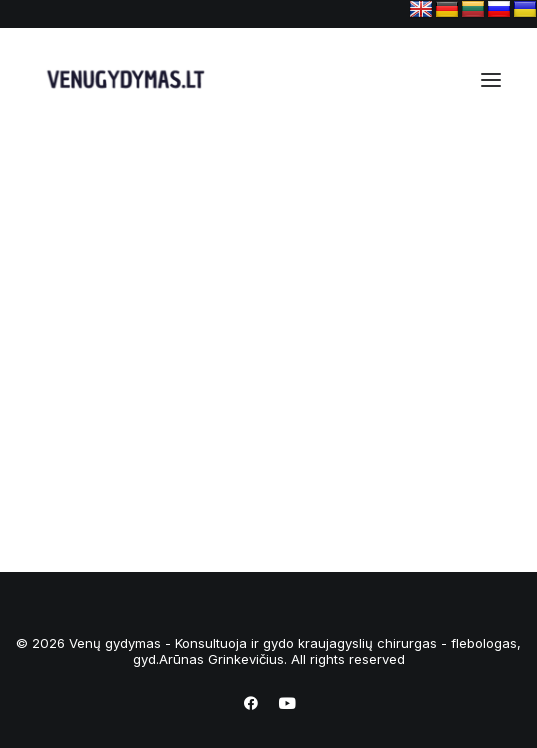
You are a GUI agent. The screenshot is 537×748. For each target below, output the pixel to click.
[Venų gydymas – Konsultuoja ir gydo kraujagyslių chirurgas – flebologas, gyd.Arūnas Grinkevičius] (121, 80)
